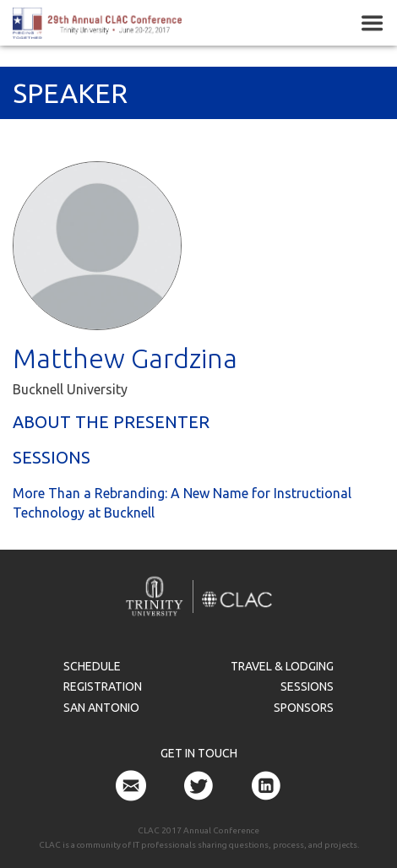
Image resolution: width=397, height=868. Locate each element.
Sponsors (304, 708)
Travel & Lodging (282, 666)
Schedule (92, 666)
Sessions (307, 686)
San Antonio (101, 708)
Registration (103, 686)
